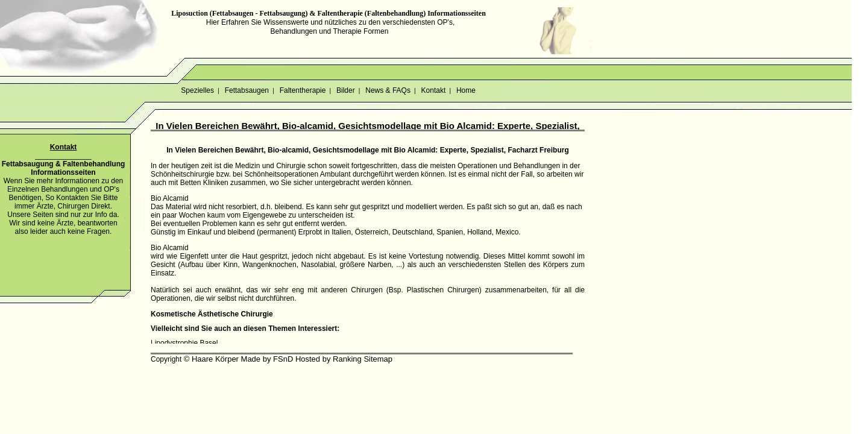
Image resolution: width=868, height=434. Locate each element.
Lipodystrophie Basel (184, 343)
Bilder (346, 90)
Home (466, 90)
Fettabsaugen (247, 90)
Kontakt (433, 90)
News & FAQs (388, 90)
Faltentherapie (302, 90)
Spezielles (197, 90)
